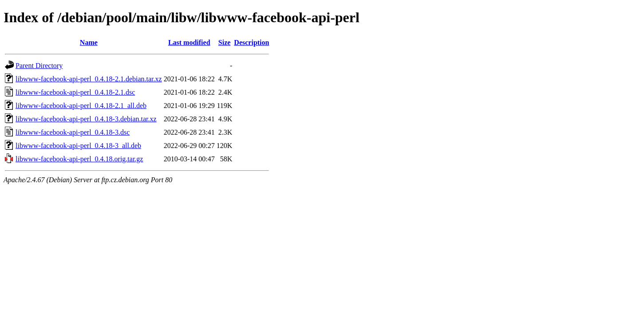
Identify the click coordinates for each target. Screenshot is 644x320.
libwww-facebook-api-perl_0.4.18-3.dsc (73, 132)
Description (251, 42)
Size (225, 42)
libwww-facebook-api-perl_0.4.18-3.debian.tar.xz (86, 119)
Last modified (189, 42)
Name (89, 42)
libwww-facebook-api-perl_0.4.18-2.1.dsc (75, 92)
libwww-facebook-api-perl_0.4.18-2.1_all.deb (81, 106)
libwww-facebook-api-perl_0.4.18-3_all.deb (78, 146)
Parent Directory (39, 66)
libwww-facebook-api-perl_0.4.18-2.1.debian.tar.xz (89, 79)
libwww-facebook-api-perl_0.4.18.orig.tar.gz (79, 159)
